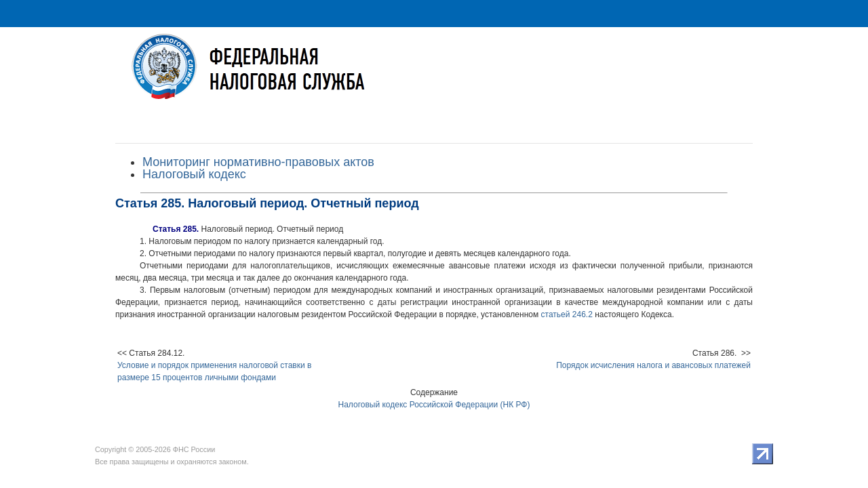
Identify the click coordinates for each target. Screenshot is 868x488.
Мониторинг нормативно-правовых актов (258, 162)
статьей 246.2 (567, 314)
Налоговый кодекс (194, 174)
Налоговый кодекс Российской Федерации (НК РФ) (434, 405)
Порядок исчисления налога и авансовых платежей (653, 365)
